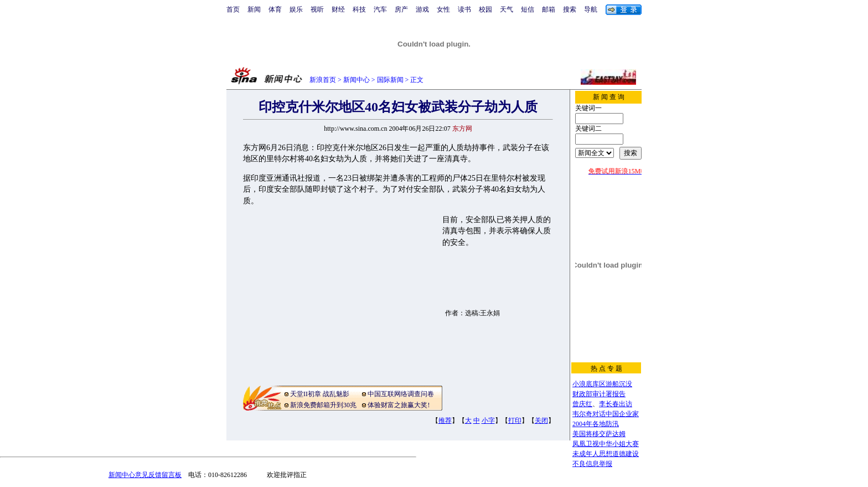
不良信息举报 (592, 464)
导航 (591, 9)
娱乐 (296, 9)
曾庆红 (582, 404)
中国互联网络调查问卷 (401, 394)
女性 (443, 9)
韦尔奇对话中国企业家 (606, 414)
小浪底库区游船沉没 (602, 384)
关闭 (541, 421)
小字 (488, 421)
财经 (338, 9)
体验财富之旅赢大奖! (399, 405)
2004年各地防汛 (596, 424)
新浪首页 (323, 80)
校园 (485, 9)
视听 (317, 9)
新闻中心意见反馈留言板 (145, 475)
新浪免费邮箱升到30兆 (323, 405)
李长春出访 (616, 404)
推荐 (445, 421)
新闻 (254, 9)
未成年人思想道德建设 (606, 454)
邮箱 (549, 9)
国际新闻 (390, 80)
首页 (233, 9)
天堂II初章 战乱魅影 (320, 394)
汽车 (380, 9)
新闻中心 (356, 80)
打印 (515, 421)
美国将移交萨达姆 (599, 434)
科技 (359, 9)
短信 (528, 9)
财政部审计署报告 (599, 394)
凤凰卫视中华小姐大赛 (606, 444)
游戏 (422, 9)
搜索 (570, 9)
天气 (507, 9)
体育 (275, 9)
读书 (464, 9)
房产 (401, 9)
